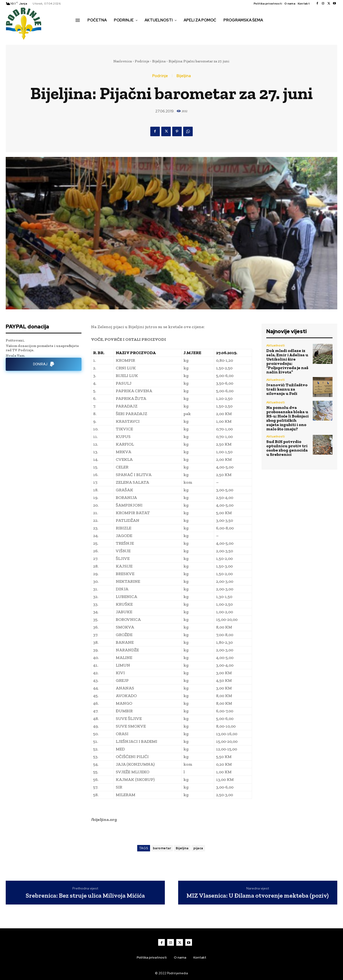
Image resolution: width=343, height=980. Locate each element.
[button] (81, 30)
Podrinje (142, 61)
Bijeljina (159, 61)
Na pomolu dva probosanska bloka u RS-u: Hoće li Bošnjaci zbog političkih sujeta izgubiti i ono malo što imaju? (288, 418)
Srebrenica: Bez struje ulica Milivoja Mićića (85, 896)
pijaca (198, 848)
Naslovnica (123, 61)
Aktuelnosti (275, 345)
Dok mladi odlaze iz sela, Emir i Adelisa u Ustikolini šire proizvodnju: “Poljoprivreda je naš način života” (287, 361)
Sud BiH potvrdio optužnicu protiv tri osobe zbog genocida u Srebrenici (287, 448)
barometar (162, 848)
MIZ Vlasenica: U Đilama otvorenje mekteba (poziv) (258, 896)
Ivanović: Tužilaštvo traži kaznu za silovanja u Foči (287, 389)
